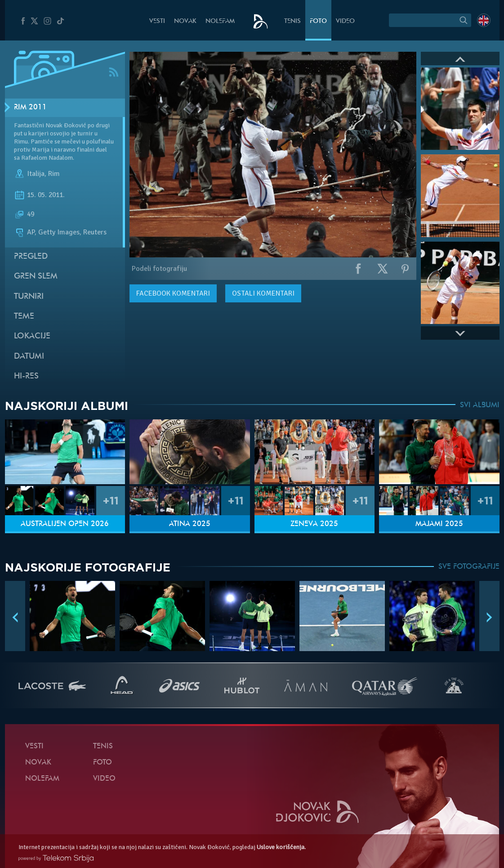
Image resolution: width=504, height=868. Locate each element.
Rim (54, 174)
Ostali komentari (263, 293)
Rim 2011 (30, 108)
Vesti (157, 21)
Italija (36, 174)
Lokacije (32, 336)
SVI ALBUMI (480, 405)
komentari (173, 293)
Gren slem (36, 277)
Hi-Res (26, 376)
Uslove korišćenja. (281, 847)
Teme (24, 317)
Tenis (292, 21)
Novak (185, 21)
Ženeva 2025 (314, 524)
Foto (318, 21)
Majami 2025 (439, 524)
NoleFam (220, 21)
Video (345, 21)
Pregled (31, 257)
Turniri (29, 297)
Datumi (29, 357)
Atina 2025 (190, 524)
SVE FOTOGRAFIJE (469, 567)
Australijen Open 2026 (65, 524)
